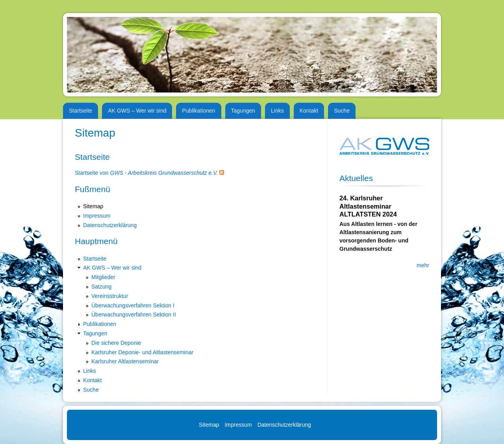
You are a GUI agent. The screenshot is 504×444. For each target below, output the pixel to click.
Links (277, 111)
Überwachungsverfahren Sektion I (133, 305)
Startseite (81, 111)
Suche (342, 111)
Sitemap (93, 206)
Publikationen (198, 111)
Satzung (101, 287)
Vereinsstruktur (110, 296)
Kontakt (309, 111)
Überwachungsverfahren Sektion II (134, 314)
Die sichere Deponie (116, 343)
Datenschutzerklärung (110, 225)
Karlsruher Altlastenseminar (125, 361)
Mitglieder (103, 277)
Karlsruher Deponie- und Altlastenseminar (142, 352)
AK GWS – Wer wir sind (137, 111)
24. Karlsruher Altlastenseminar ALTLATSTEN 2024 (368, 206)
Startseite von (146, 173)
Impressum (97, 216)
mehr (423, 265)
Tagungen (243, 111)
